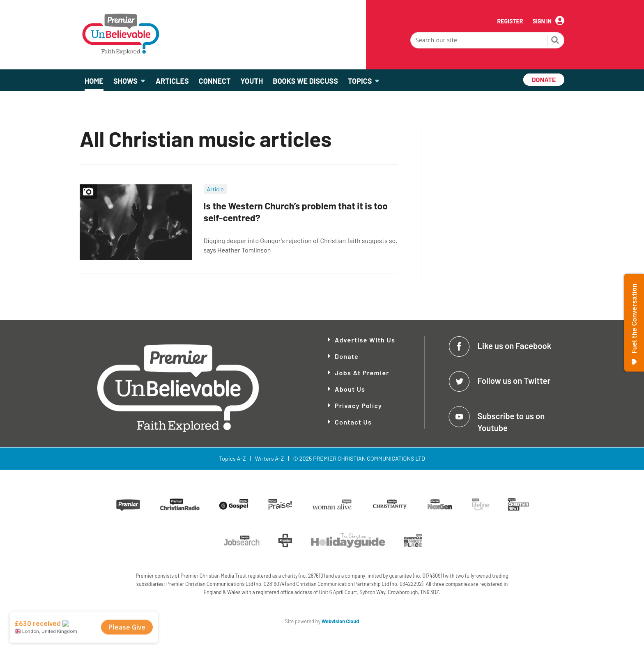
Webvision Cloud (340, 621)
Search (555, 41)
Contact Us (353, 422)
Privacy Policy (358, 405)
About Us (350, 389)
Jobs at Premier (362, 373)
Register (510, 21)
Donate (347, 356)
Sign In (542, 21)
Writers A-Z (269, 458)
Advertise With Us (365, 340)
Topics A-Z (232, 458)
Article (215, 189)
